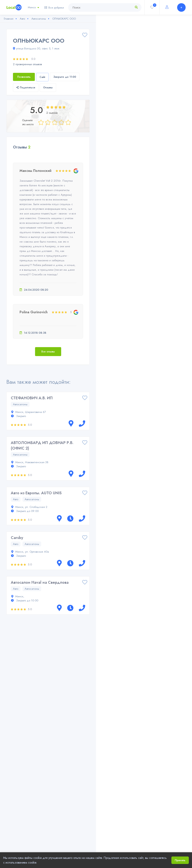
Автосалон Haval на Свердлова (40, 582)
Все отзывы (48, 352)
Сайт (42, 77)
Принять (180, 860)
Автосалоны (20, 404)
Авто (16, 499)
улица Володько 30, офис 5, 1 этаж (36, 48)
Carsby (17, 538)
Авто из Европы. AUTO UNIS (36, 493)
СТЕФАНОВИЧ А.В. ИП (32, 398)
